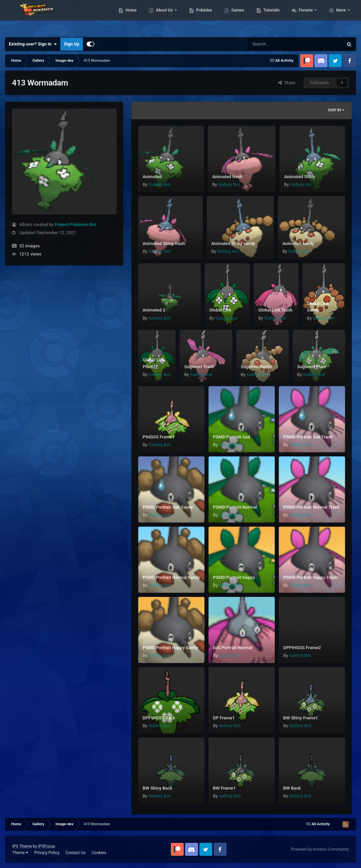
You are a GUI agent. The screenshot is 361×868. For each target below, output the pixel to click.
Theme (20, 853)
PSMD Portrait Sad (231, 437)
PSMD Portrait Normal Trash (311, 507)
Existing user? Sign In (33, 44)
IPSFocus (47, 846)
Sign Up (71, 44)
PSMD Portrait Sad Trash (308, 437)
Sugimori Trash (199, 367)
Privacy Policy (47, 853)
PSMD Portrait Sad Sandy (168, 507)
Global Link (220, 310)
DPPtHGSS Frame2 (302, 648)
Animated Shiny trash (164, 243)
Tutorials (308, 17)
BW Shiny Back (157, 788)
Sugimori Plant (312, 367)
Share (287, 83)
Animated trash (227, 177)
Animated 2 (154, 310)
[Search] (278, 44)
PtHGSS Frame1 (159, 437)
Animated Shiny (300, 177)
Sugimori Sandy (256, 367)
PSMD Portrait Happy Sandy (170, 648)
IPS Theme (22, 846)
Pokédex (241, 17)
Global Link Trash (275, 310)
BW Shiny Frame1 (301, 718)
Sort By (336, 110)
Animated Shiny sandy (233, 243)
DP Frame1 (224, 718)
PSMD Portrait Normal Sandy (171, 577)
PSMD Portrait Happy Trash (310, 577)
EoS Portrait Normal (233, 648)
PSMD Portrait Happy (234, 577)
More (341, 17)
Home (168, 17)
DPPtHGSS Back (159, 718)
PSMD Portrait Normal (235, 507)
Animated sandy (298, 243)
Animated (152, 177)
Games (275, 17)
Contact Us (76, 853)
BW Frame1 (224, 788)
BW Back (292, 788)
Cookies (99, 853)
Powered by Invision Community (320, 849)
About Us (202, 17)
